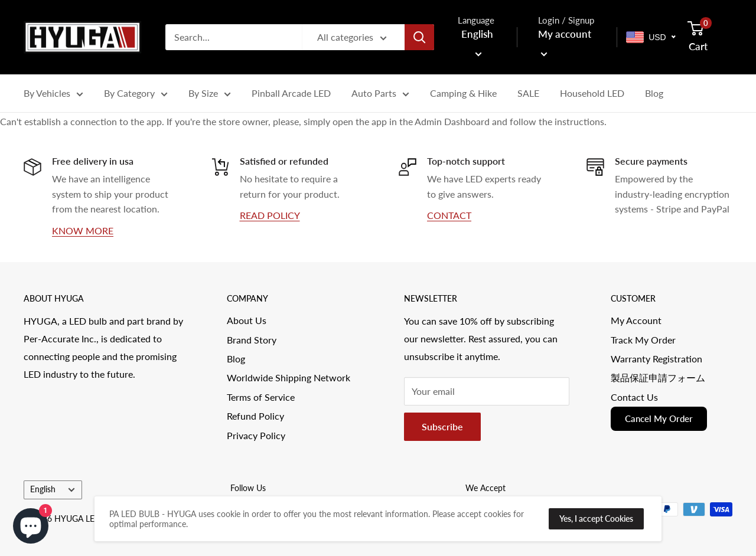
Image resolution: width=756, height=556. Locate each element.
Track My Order (643, 340)
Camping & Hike (463, 93)
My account (565, 42)
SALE (528, 93)
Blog (654, 93)
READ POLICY (270, 215)
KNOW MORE (83, 230)
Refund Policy (255, 416)
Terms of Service (261, 397)
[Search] (419, 37)
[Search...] (234, 37)
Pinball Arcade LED (291, 93)
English (53, 489)
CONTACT (449, 215)
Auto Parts (380, 95)
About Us (247, 320)
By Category (136, 95)
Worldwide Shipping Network (289, 377)
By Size (210, 95)
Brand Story (252, 340)
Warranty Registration (656, 359)
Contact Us (634, 397)
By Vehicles (53, 95)
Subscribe (442, 426)
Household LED (592, 93)
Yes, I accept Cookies (596, 519)
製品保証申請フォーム (658, 377)
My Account (636, 320)
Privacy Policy (256, 435)
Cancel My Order (659, 418)
